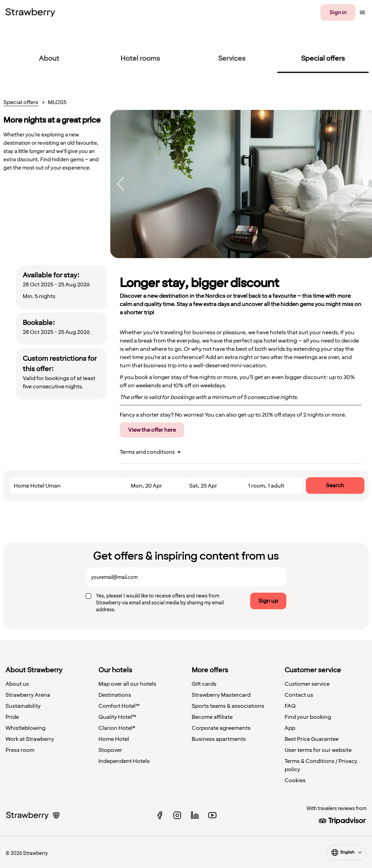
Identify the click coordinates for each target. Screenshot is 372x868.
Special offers (21, 103)
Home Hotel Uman (37, 486)
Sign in (338, 12)
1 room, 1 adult (266, 486)
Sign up (268, 601)
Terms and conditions (147, 452)
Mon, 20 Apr (146, 486)
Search (335, 486)
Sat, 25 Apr (203, 486)
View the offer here (152, 430)
